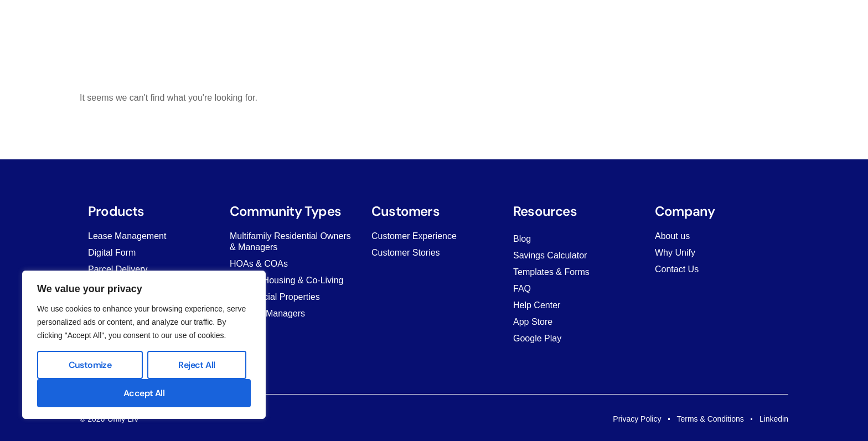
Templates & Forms (551, 272)
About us (672, 236)
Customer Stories (406, 253)
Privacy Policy (637, 419)
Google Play (537, 338)
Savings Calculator (550, 255)
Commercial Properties (275, 297)
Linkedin (774, 419)
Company (506, 19)
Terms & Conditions (710, 419)
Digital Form (112, 253)
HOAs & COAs (259, 264)
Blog (522, 239)
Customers (389, 19)
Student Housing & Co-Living (286, 280)
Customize (90, 365)
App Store (533, 322)
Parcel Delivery (118, 269)
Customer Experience (414, 236)
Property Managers (267, 313)
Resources (449, 19)
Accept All (144, 393)
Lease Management (127, 236)
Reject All (197, 365)
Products (279, 19)
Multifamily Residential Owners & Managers (290, 242)
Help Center (537, 305)
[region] (144, 345)
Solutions (332, 19)
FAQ (522, 289)
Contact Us (677, 269)
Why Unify (675, 253)
